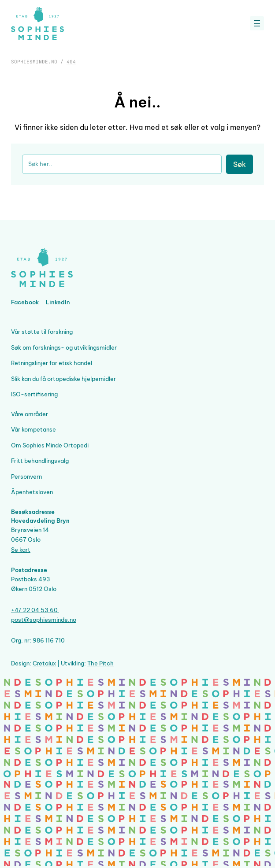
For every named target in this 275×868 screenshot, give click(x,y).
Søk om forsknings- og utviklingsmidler (64, 348)
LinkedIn (58, 302)
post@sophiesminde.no (44, 620)
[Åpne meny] (257, 23)
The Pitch (100, 663)
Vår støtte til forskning (42, 332)
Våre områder (30, 414)
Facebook (25, 302)
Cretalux (44, 663)
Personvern (26, 477)
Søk (240, 164)
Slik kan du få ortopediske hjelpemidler (63, 379)
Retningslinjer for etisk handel (52, 363)
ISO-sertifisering (34, 394)
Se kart (21, 550)
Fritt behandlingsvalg (40, 461)
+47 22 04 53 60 (35, 610)
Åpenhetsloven (32, 492)
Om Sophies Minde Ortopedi (50, 445)
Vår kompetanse (33, 430)
